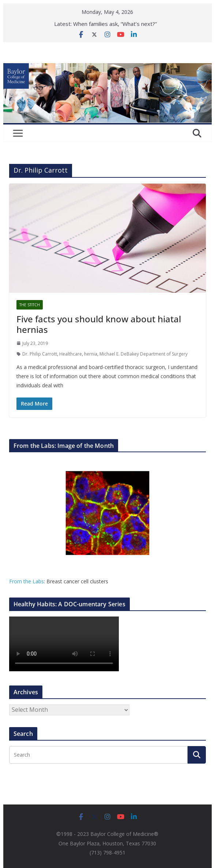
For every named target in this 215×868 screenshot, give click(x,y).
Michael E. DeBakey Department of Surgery (144, 354)
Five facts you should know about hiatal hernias (99, 324)
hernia (91, 354)
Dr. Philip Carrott (40, 354)
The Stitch (30, 305)
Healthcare (71, 354)
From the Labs (27, 581)
